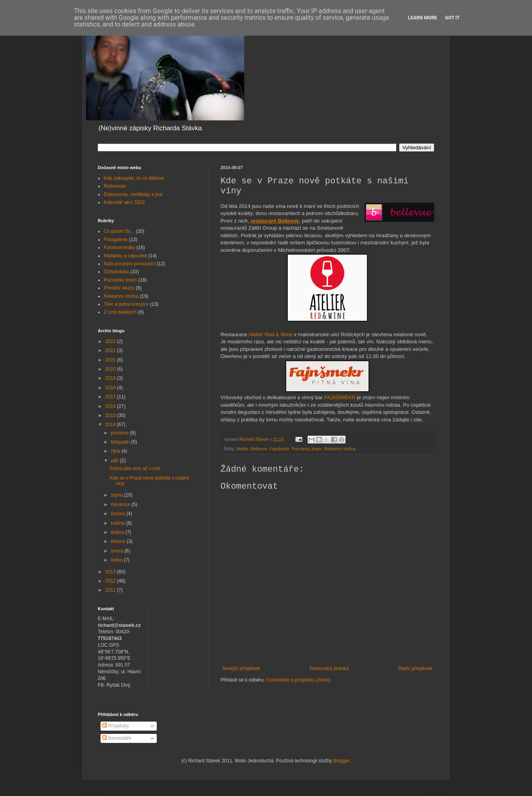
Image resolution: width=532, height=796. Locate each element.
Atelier (242, 449)
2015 (111, 415)
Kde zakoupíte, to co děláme (134, 178)
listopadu (121, 442)
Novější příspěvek (241, 668)
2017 (111, 397)
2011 (111, 590)
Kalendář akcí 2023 (124, 202)
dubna (118, 532)
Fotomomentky (119, 248)
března (119, 541)
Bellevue (259, 449)
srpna (117, 495)
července (121, 505)
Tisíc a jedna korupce (126, 304)
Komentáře (117, 738)
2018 (111, 388)
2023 (111, 341)
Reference (115, 186)
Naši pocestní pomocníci (130, 264)
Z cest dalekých (120, 312)
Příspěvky (116, 726)
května (119, 523)
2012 (111, 581)
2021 (111, 360)
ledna (117, 560)
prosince (121, 433)
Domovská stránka (329, 668)
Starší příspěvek (415, 668)
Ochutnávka (116, 272)
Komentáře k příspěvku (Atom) (298, 680)
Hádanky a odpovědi (125, 256)
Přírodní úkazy (119, 288)
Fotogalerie (116, 240)
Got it (452, 18)
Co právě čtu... (119, 231)
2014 (111, 425)
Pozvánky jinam (307, 449)
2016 (111, 406)
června (119, 514)
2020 (111, 369)
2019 (111, 378)
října (116, 451)
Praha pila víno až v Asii (135, 468)
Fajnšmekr (279, 449)
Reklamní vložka (339, 449)
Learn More (423, 18)
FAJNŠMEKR (340, 397)
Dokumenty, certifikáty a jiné (133, 194)
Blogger (341, 761)
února (118, 551)
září (115, 461)
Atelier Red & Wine (270, 334)
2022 (111, 350)
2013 (111, 572)
